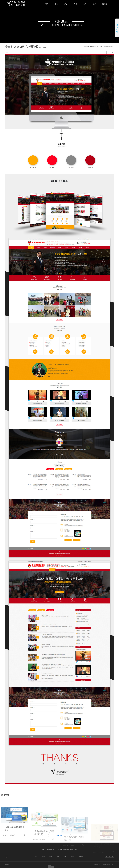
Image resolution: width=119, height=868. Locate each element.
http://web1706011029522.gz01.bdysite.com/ (102, 47)
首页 (36, 857)
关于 (51, 857)
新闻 (65, 857)
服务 (43, 857)
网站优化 (81, 857)
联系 (73, 857)
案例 (58, 857)
